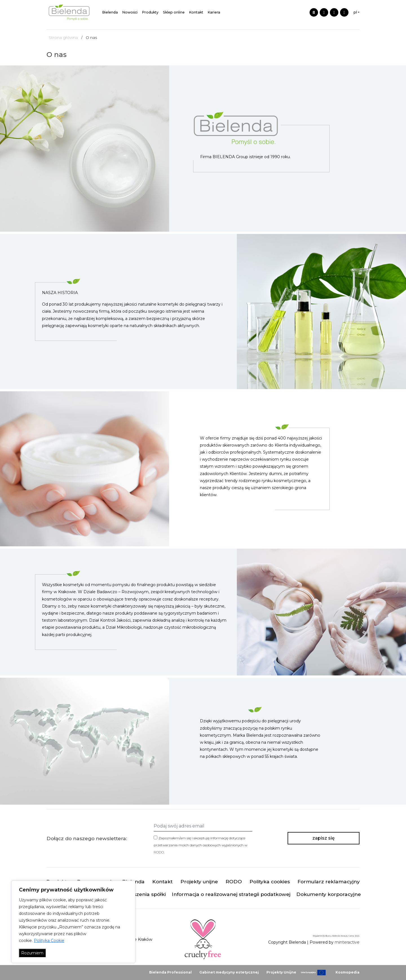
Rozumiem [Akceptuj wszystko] (32, 953)
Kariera (214, 12)
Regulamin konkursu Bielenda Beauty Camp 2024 (336, 936)
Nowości (130, 12)
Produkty (150, 12)
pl (355, 12)
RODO (159, 852)
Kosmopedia (347, 972)
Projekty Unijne (281, 972)
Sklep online (174, 12)
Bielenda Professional (170, 972)
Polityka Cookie (49, 941)
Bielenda (110, 12)
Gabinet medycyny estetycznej (229, 972)
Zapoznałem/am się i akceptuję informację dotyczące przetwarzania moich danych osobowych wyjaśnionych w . (200, 845)
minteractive (347, 942)
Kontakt (196, 12)
